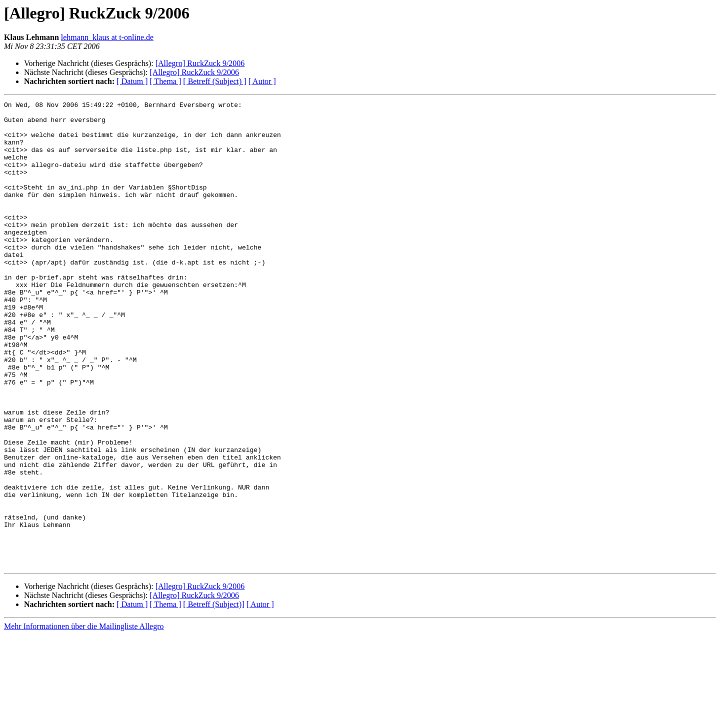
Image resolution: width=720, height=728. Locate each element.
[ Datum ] (132, 81)
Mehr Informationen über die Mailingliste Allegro (84, 719)
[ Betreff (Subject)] (213, 697)
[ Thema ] (166, 81)
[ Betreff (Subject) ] (214, 81)
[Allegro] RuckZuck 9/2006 (200, 63)
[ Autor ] (262, 81)
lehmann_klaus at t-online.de (107, 37)
